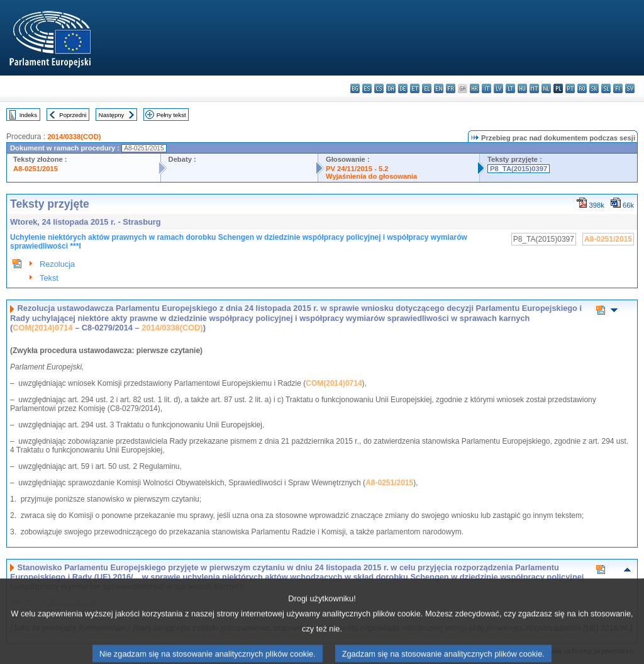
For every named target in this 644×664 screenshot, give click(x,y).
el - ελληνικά (427, 88)
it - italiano (486, 88)
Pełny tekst (171, 115)
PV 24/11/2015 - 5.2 (357, 169)
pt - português (570, 88)
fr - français (451, 88)
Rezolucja (57, 264)
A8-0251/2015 (36, 169)
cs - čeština (379, 88)
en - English (439, 88)
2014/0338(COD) (74, 137)
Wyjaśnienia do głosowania (371, 176)
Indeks (28, 115)
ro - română (582, 88)
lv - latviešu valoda (498, 88)
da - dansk (391, 88)
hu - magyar (522, 88)
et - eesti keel (415, 88)
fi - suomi (618, 88)
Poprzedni (73, 115)
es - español (367, 88)
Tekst (49, 278)
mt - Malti (534, 88)
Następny (112, 115)
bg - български (355, 88)
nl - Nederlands (546, 88)
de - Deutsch (403, 88)
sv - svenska (630, 88)
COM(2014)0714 (42, 328)
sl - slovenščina (606, 88)
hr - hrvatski (475, 88)
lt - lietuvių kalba (510, 88)
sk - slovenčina (594, 88)
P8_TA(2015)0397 (519, 169)
